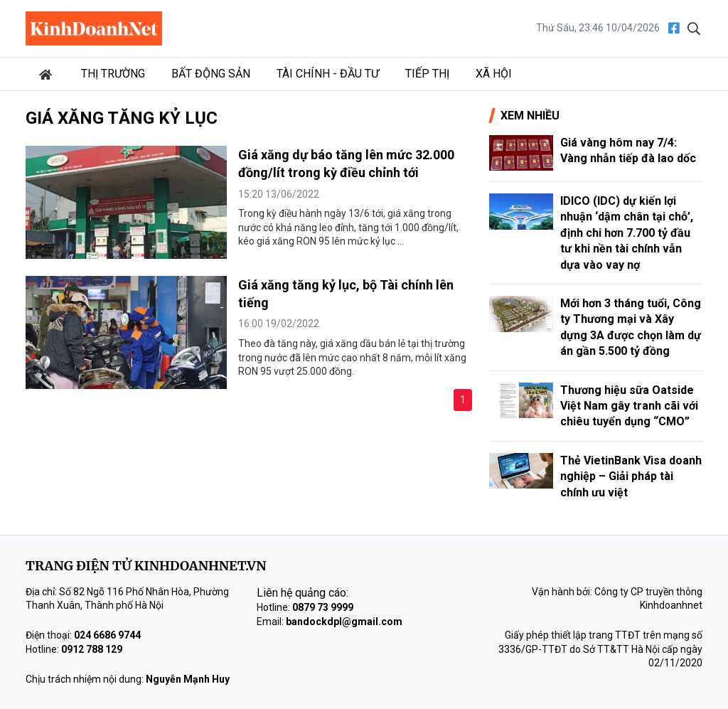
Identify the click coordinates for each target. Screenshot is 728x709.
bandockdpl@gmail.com (344, 622)
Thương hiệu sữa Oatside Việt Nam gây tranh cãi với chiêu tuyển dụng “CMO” (629, 406)
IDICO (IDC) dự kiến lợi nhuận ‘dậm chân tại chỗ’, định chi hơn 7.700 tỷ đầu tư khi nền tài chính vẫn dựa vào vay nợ (627, 233)
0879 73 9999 (323, 607)
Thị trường (113, 74)
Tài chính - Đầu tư (328, 74)
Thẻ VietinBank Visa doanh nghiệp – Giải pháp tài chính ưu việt (631, 476)
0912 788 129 (92, 649)
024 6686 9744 (107, 635)
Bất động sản (211, 74)
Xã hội (494, 74)
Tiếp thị (427, 74)
